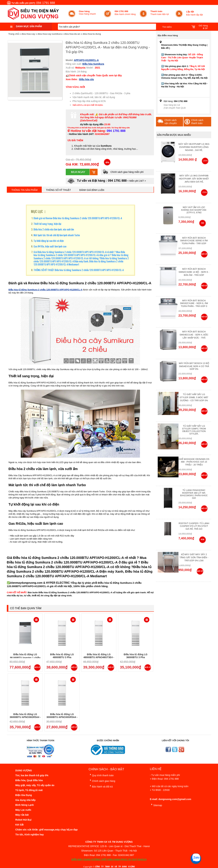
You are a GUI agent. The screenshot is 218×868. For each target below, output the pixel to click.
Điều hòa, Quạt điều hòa (29, 780)
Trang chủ (14, 34)
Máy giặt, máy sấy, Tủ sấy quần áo (35, 785)
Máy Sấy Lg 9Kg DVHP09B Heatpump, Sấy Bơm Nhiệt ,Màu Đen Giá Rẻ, (194, 179)
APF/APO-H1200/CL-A (86, 60)
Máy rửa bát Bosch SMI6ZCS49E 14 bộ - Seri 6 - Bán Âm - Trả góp (194, 272)
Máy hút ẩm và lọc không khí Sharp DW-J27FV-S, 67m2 (194, 210)
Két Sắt (19, 825)
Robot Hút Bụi (23, 820)
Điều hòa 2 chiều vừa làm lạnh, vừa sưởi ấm (54, 229)
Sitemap (156, 805)
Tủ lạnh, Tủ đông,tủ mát (29, 790)
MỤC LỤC (37, 211)
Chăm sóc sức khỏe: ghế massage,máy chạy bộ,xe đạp (46, 830)
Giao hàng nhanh (87, 13)
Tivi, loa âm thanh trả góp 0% (32, 775)
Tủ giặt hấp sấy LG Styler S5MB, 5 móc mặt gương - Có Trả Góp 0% (194, 397)
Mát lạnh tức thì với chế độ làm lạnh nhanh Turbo (57, 235)
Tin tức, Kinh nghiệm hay (30, 835)
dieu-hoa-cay (28, 34)
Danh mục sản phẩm (29, 26)
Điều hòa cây (87, 79)
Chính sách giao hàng (102, 780)
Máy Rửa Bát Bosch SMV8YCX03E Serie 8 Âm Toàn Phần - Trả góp (194, 241)
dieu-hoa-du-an (72, 34)
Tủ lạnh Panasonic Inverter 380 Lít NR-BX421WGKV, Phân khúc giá (194, 494)
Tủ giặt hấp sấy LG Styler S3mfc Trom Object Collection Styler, (194, 430)
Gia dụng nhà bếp (25, 800)
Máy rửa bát (22, 815)
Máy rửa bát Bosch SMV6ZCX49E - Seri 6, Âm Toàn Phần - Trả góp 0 (194, 303)
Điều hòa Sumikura (93, 64)
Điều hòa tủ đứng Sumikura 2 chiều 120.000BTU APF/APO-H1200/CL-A (45, 290)
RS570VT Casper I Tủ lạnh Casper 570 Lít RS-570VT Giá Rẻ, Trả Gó (194, 526)
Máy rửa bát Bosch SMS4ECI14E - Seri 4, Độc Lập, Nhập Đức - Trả (194, 335)
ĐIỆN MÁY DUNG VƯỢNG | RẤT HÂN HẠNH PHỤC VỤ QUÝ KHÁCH (109, 860)
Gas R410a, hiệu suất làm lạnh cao (50, 246)
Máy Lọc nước (23, 810)
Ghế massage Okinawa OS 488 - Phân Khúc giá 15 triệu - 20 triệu (194, 462)
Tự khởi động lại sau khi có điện (49, 241)
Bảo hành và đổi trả (101, 786)
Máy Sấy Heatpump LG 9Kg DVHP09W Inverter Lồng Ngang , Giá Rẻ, (194, 147)
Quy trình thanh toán (101, 775)
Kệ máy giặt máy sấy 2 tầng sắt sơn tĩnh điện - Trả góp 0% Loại (194, 557)
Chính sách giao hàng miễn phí (123, 172)
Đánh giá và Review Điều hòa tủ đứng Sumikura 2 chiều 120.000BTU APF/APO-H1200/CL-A (78, 218)
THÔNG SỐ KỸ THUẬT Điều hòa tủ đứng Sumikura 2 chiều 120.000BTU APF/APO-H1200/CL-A (79, 270)
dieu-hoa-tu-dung (92, 34)
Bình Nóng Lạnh (25, 805)
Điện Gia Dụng (24, 795)
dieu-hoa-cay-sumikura (50, 34)
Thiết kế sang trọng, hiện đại (47, 224)
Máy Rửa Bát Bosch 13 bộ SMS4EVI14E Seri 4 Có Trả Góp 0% (194, 366)
